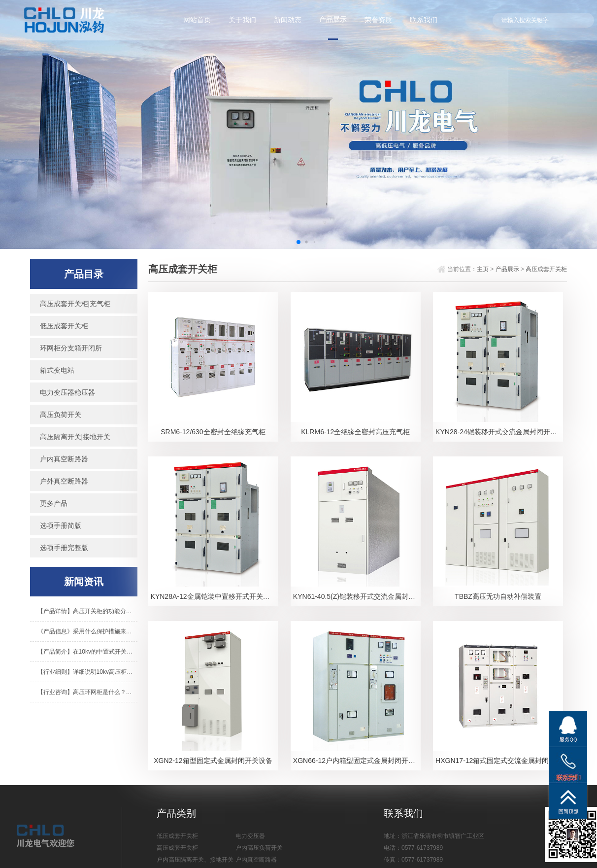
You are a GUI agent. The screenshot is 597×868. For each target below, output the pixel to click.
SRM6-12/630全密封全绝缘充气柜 (213, 432)
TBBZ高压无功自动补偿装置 (498, 596)
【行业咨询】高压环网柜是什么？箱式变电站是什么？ (87, 692)
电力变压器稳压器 (67, 392)
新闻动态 (288, 20)
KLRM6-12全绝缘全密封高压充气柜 (355, 432)
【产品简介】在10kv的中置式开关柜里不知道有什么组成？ (87, 652)
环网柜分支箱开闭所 (71, 348)
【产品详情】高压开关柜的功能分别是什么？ (87, 611)
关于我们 (242, 20)
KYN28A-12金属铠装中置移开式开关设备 (214, 596)
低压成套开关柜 (64, 326)
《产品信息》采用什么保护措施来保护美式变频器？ (87, 631)
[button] (298, 242)
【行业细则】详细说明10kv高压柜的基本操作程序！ (87, 672)
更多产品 (54, 503)
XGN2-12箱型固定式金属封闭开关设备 (213, 761)
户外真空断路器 (64, 481)
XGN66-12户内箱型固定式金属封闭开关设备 (357, 761)
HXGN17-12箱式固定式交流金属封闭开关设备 (499, 761)
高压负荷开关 (61, 415)
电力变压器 (250, 836)
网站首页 (197, 20)
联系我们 (424, 20)
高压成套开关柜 (546, 269)
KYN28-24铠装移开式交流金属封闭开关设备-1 (499, 432)
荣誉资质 (378, 20)
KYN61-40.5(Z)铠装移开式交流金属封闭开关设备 (357, 596)
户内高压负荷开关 (259, 848)
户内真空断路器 (64, 459)
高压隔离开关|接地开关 (75, 437)
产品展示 (333, 19)
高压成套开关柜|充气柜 (75, 304)
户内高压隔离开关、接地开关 (195, 860)
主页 (483, 269)
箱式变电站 (57, 370)
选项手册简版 (61, 525)
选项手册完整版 (64, 548)
